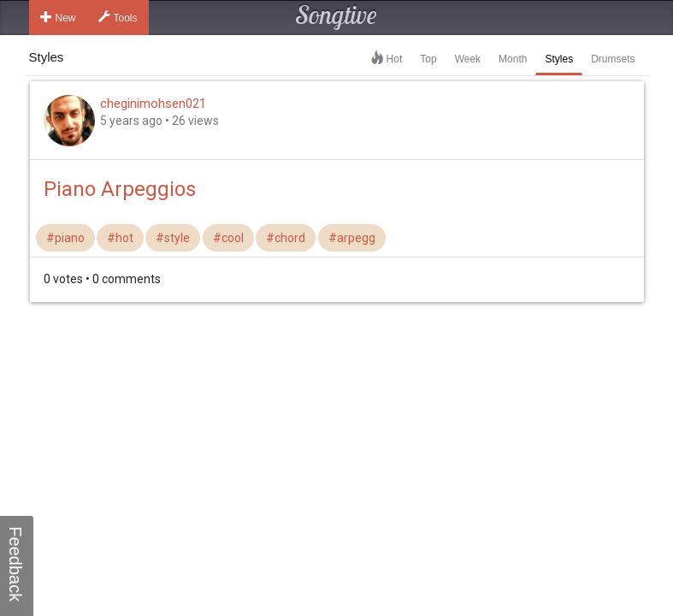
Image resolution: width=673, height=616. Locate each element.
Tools (118, 17)
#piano (65, 238)
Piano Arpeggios (120, 189)
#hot (120, 238)
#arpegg (352, 238)
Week (468, 59)
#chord (286, 238)
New (58, 17)
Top (428, 59)
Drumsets (613, 59)
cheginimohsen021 (153, 104)
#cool (228, 238)
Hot (395, 59)
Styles (559, 59)
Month (513, 59)
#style (173, 238)
